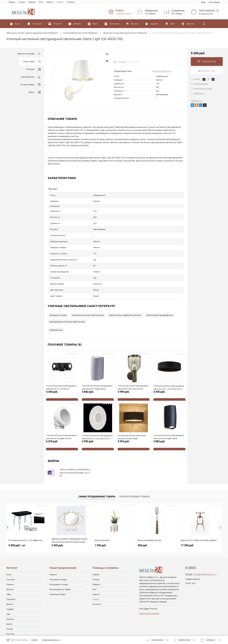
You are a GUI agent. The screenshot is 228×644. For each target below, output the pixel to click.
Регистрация (214, 2)
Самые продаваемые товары (97, 479)
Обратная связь (17, 640)
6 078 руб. (62, 427)
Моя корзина (209, 11)
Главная (12, 2)
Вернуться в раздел (29, 54)
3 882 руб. (98, 377)
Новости (50, 2)
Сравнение (178, 11)
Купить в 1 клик (207, 71)
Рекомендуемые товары (60, 571)
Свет (8, 596)
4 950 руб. (98, 427)
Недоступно (198, 94)
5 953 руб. (134, 427)
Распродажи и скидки (59, 567)
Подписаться (207, 61)
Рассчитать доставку (202, 89)
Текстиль (10, 616)
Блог (41, 2)
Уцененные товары (58, 576)
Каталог (60, 2)
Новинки (53, 557)
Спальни (10, 567)
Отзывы (22, 2)
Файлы (35, 92)
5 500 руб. (17, 527)
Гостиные (11, 562)
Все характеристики (162, 71)
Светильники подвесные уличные (125, 297)
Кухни (9, 557)
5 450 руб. (169, 377)
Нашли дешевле (199, 84)
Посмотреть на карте (149, 596)
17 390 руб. (187, 527)
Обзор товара (32, 62)
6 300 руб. (62, 377)
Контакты (71, 2)
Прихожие (11, 581)
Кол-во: (197, 79)
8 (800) (35, 640)
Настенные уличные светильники (88, 297)
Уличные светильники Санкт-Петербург (82, 288)
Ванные (10, 586)
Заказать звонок (124, 14)
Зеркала (10, 601)
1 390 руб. (100, 527)
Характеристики (31, 77)
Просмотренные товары (135, 479)
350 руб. (142, 527)
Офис (9, 576)
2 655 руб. (57, 527)
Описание (33, 69)
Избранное (151, 11)
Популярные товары (58, 562)
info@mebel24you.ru (205, 557)
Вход (203, 2)
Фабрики (32, 2)
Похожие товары (30, 85)
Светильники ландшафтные (160, 297)
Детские (10, 571)
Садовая (10, 591)
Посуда (10, 611)
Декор (9, 606)
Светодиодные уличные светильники (67, 304)
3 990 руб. (134, 377)
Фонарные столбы (58, 297)
